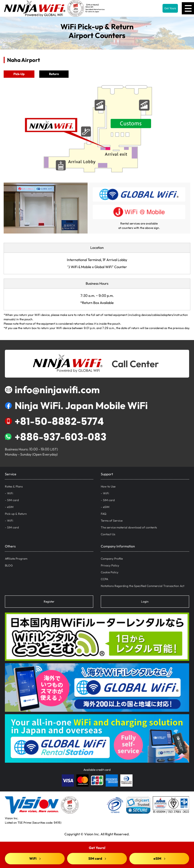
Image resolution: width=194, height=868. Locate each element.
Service (11, 474)
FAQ (104, 514)
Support (107, 474)
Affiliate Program (16, 559)
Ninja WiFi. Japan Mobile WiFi (76, 405)
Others (10, 546)
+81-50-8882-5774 (54, 421)
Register (49, 601)
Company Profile (112, 559)
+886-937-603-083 (56, 437)
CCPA (104, 579)
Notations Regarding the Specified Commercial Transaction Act (143, 586)
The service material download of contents (129, 527)
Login (145, 601)
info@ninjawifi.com (52, 390)
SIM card (13, 500)
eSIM (10, 507)
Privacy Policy (110, 565)
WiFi (10, 493)
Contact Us (108, 534)
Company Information (118, 546)
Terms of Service (112, 521)
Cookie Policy (110, 572)
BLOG (9, 565)
